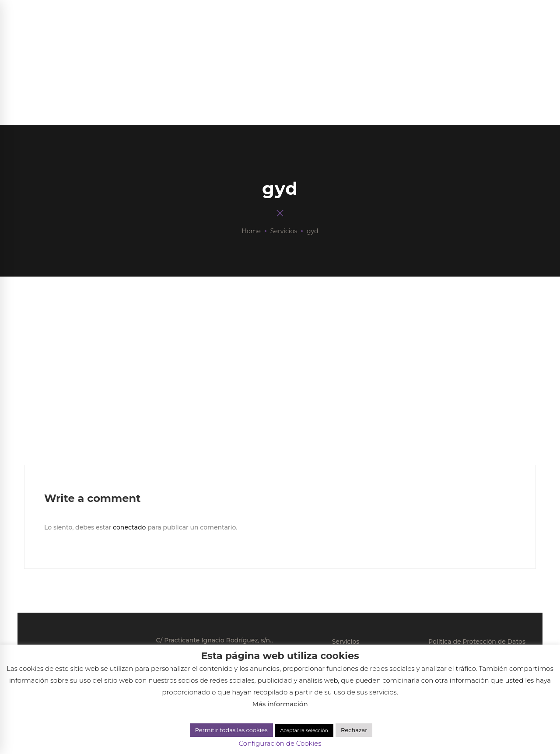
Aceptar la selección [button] (304, 730)
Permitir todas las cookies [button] (231, 730)
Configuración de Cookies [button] (280, 743)
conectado (129, 527)
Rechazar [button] (354, 730)
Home (251, 231)
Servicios (284, 231)
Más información (280, 704)
